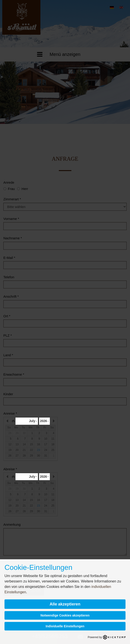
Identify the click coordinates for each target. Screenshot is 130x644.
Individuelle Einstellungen (65, 626)
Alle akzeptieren (65, 604)
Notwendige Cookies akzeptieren (65, 615)
